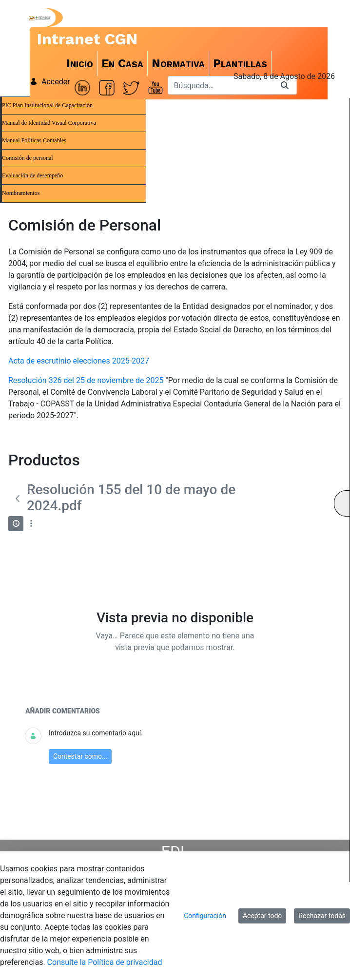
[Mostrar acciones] (31, 524)
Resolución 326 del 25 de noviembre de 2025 (86, 380)
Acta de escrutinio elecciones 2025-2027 (79, 361)
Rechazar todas (322, 916)
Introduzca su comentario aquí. (96, 733)
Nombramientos (21, 193)
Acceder (50, 82)
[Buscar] (220, 85)
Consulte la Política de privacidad (105, 962)
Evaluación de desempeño (32, 175)
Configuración (205, 916)
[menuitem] (80, 63)
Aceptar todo (262, 916)
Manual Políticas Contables (34, 140)
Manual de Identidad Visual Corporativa (49, 123)
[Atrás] (18, 499)
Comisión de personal (28, 158)
